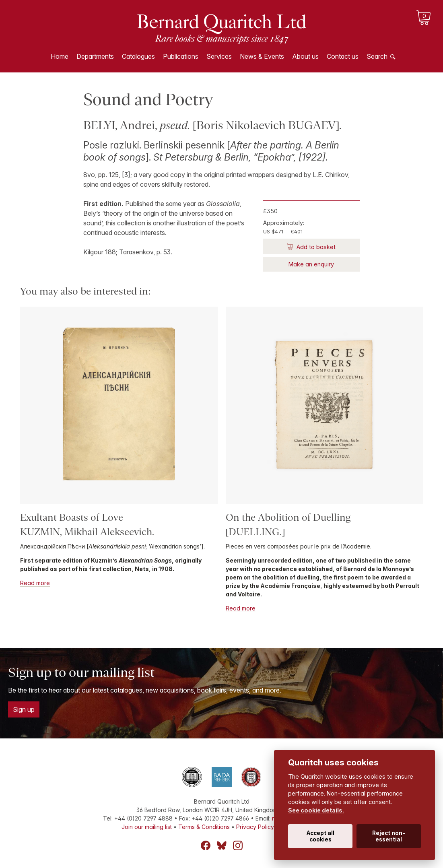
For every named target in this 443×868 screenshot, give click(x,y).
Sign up (24, 709)
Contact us (343, 56)
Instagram (238, 845)
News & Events (262, 56)
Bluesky (222, 845)
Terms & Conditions (204, 827)
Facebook (206, 845)
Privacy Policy (255, 827)
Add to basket (315, 247)
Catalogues (138, 56)
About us (305, 56)
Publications (181, 56)
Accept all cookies (320, 836)
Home (60, 56)
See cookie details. (316, 810)
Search (377, 56)
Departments (95, 56)
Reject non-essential (389, 836)
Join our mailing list (147, 827)
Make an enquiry (311, 264)
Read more (35, 583)
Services (219, 56)
